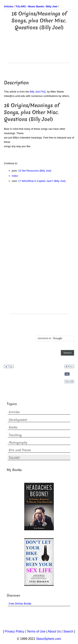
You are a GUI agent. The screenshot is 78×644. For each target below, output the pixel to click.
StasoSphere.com (49, 639)
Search (68, 631)
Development (18, 420)
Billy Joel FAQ (38, 92)
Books (13, 427)
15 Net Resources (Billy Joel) (35, 171)
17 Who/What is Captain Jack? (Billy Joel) (42, 181)
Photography (18, 443)
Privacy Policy (15, 631)
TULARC (14, 458)
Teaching (15, 435)
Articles (14, 412)
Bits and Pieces (20, 450)
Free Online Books (20, 604)
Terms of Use (36, 631)
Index (15, 176)
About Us (54, 631)
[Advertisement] (39, 53)
